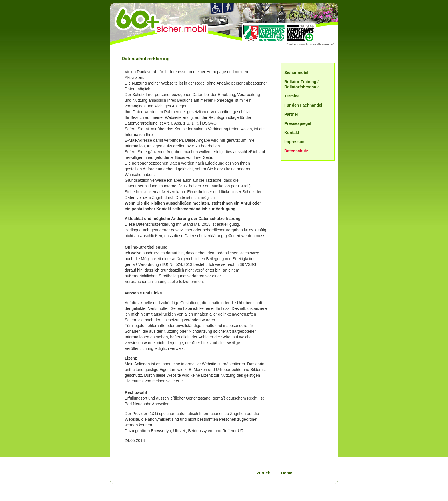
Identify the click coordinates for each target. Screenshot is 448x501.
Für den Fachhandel (303, 105)
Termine (292, 96)
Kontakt (292, 133)
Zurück (268, 473)
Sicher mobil (296, 73)
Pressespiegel (298, 123)
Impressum (295, 142)
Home (287, 473)
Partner (291, 114)
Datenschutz (296, 151)
